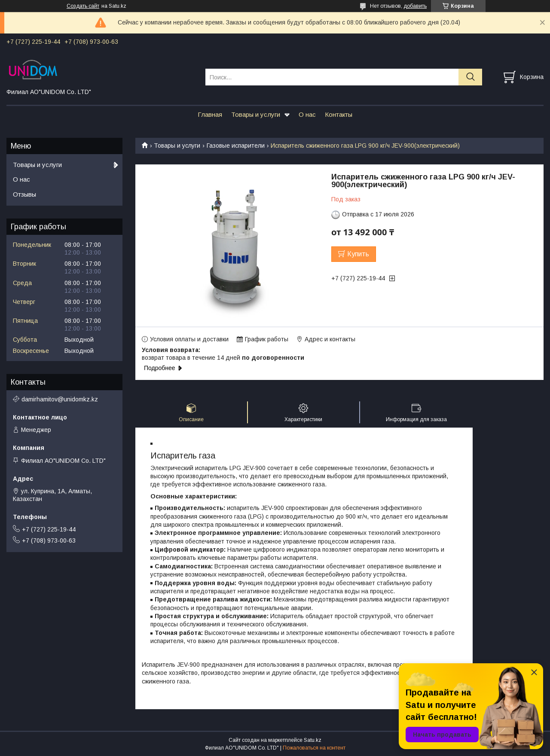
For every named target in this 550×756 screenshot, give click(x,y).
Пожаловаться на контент (314, 748)
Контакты (339, 114)
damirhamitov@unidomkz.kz (60, 399)
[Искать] (470, 77)
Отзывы (24, 194)
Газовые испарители (236, 146)
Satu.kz (313, 740)
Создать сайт (83, 6)
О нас (307, 114)
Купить (358, 254)
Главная (210, 114)
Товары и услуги (256, 114)
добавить (415, 6)
